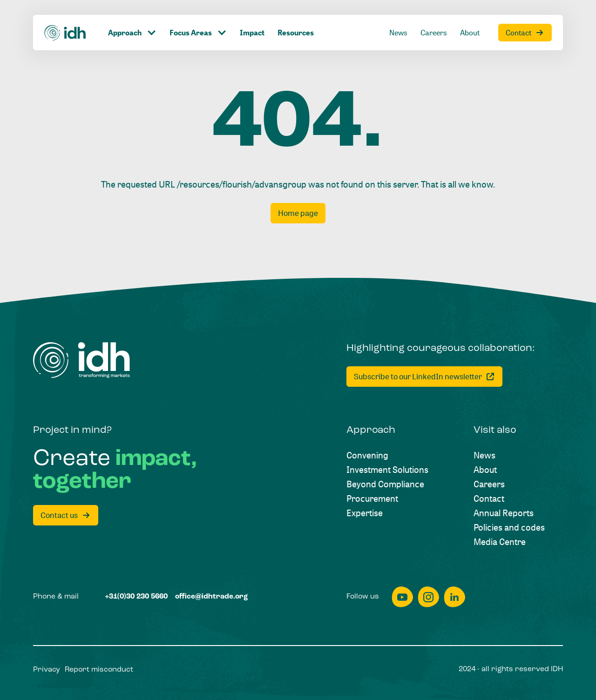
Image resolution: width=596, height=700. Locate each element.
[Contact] (525, 33)
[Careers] (434, 33)
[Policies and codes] (509, 527)
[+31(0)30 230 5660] (136, 597)
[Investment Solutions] (387, 469)
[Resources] (296, 33)
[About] (470, 33)
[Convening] (367, 455)
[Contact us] (66, 515)
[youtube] (402, 597)
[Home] (65, 33)
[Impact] (252, 33)
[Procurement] (372, 498)
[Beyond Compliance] (385, 484)
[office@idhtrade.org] (211, 597)
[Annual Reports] (504, 513)
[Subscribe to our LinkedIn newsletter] (424, 377)
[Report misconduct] (99, 670)
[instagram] (428, 597)
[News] (398, 33)
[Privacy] (47, 670)
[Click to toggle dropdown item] (132, 33)
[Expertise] (365, 513)
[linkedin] (454, 597)
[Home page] (298, 213)
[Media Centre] (500, 542)
